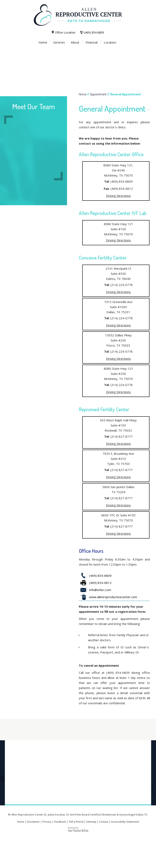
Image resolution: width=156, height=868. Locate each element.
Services (59, 42)
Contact (104, 822)
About (75, 42)
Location (110, 42)
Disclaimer (33, 822)
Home (43, 42)
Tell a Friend (76, 822)
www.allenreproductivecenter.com (113, 597)
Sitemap (91, 822)
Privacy (47, 822)
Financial (92, 42)
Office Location (65, 32)
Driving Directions (118, 196)
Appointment (98, 94)
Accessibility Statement (125, 822)
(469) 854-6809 (94, 32)
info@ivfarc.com (100, 590)
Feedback (60, 822)
